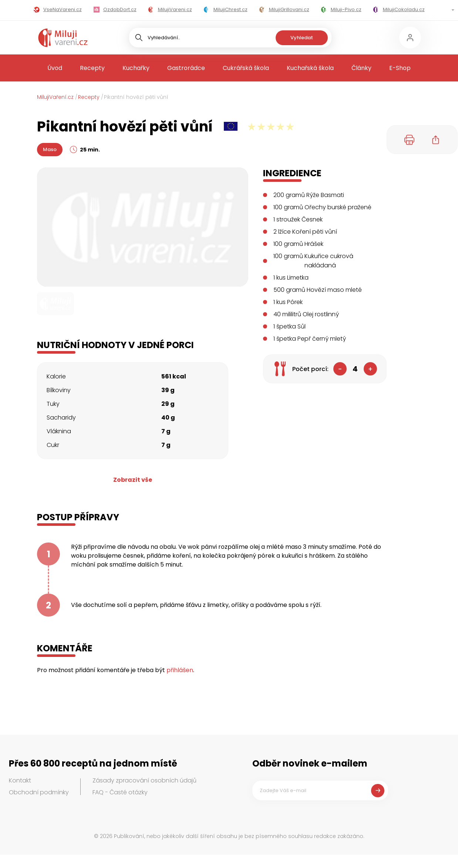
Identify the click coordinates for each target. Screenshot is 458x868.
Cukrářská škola (246, 68)
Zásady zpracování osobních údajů (144, 780)
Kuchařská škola (310, 68)
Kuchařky (136, 68)
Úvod (55, 68)
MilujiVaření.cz (55, 97)
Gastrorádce (186, 68)
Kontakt (20, 780)
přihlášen (180, 670)
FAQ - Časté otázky (120, 792)
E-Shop (400, 68)
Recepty (92, 68)
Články (361, 68)
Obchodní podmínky (39, 792)
